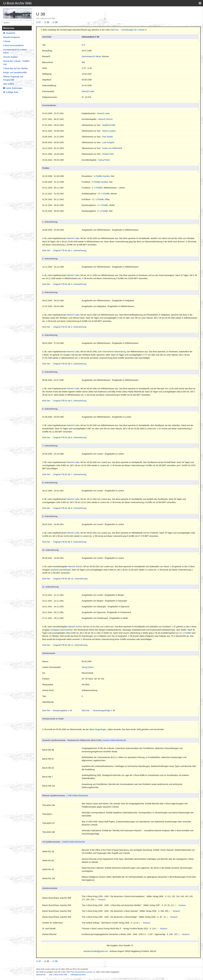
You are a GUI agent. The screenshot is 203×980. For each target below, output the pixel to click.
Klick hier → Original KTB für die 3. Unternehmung (64, 327)
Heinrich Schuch (105, 119)
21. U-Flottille (98, 199)
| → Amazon (100, 899)
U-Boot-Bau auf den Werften (16, 68)
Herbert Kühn (108, 154)
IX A (83, 45)
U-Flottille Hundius (102, 176)
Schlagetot (55, 630)
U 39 (55, 22)
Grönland (55, 570)
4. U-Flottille (103, 205)
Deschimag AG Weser (91, 56)
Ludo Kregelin (108, 142)
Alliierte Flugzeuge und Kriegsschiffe (13, 78)
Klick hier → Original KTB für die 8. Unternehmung (64, 508)
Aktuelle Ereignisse (11, 37)
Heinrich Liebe (88, 91)
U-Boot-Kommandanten (13, 45)
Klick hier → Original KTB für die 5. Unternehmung (64, 401)
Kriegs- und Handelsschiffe (15, 72)
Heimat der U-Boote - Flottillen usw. (16, 63)
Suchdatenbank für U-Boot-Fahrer (15, 51)
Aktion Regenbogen (98, 729)
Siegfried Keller (109, 125)
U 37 (38, 22)
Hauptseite (11, 33)
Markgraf (67, 570)
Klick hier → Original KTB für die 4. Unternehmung (64, 364)
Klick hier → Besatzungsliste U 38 (57, 710)
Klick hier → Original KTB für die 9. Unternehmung (64, 542)
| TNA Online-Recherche (77, 796)
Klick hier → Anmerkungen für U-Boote (127, 30)
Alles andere (9, 84)
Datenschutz (41, 975)
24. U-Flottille (104, 194)
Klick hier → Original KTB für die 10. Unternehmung (65, 579)
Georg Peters (104, 160)
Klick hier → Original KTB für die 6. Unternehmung (64, 437)
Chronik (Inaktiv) (10, 57)
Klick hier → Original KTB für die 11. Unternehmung (65, 645)
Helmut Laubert (109, 131)
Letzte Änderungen (14, 88)
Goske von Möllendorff (112, 148)
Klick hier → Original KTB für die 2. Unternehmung (64, 284)
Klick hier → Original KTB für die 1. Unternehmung (64, 250)
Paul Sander (108, 137)
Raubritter (68, 630)
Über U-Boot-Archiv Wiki (58, 975)
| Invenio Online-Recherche (114, 740)
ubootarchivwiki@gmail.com (96, 951)
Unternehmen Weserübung (114, 352)
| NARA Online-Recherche (73, 842)
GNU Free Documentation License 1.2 (81, 972)
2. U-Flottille (97, 188)
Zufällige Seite (12, 92)
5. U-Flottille (103, 211)
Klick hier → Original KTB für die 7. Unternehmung (64, 474)
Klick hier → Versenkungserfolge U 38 (98, 710)
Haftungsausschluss (78, 975)
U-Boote (7, 41)
